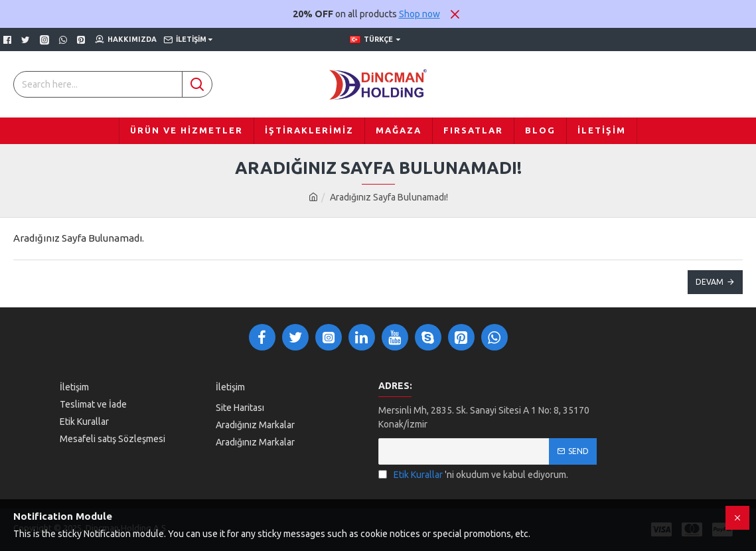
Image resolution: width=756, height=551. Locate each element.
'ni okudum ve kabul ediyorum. (473, 475)
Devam (710, 282)
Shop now (419, 14)
